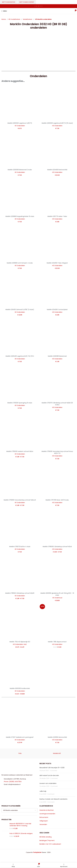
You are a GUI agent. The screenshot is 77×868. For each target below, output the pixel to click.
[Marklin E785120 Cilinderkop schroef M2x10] (20, 573)
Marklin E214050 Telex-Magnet (57, 263)
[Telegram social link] (42, 6)
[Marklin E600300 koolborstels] (20, 668)
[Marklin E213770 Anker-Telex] (57, 196)
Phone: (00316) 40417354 (13, 782)
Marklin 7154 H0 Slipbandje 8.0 (20, 642)
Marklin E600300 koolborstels (20, 688)
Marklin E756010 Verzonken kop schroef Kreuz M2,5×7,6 (57, 452)
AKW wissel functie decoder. (49, 775)
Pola (20, 753)
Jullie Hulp (43, 791)
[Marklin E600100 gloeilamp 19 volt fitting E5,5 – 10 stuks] (57, 573)
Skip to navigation (9, 2)
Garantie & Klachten (47, 810)
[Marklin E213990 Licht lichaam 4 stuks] (20, 243)
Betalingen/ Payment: (47, 841)
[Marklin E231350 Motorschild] (57, 717)
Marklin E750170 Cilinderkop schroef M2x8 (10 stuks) (57, 404)
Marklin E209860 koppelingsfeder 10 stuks (20, 216)
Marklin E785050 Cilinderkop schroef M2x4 (57, 547)
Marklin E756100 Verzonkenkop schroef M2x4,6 (20, 500)
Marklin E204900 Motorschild (57, 170)
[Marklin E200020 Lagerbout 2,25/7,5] (20, 103)
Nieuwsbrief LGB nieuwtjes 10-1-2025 (52, 768)
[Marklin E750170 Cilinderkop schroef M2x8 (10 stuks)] (57, 383)
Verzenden (43, 824)
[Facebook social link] (35, 6)
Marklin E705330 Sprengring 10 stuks (20, 403)
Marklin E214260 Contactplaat (57, 310)
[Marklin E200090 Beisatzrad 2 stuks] (20, 150)
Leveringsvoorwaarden (47, 814)
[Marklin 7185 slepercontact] (57, 622)
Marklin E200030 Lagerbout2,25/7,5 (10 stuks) (57, 123)
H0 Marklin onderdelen (43, 19)
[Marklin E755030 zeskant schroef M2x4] (20, 431)
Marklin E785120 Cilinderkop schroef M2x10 (20, 593)
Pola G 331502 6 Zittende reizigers (21, 834)
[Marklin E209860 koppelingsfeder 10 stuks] (20, 196)
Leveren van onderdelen (48, 783)
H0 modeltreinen (15, 19)
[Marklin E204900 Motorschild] (57, 150)
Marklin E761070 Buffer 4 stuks (20, 547)
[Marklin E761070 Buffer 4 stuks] (20, 526)
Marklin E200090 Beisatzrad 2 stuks (20, 170)
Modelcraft (57, 753)
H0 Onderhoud (57, 598)
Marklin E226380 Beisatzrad (57, 356)
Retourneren (44, 817)
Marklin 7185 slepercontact (57, 642)
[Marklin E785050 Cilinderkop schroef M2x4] (57, 526)
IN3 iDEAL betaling (46, 837)
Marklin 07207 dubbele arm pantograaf (20, 737)
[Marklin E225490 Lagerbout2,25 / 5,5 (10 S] (20, 336)
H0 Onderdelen (20, 126)
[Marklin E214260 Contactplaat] (57, 289)
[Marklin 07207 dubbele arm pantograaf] (20, 717)
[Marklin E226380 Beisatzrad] (57, 336)
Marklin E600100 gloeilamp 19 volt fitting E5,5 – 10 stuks (57, 594)
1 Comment (53, 771)
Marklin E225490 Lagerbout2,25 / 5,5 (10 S (20, 356)
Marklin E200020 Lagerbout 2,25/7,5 (20, 123)
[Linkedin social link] (40, 6)
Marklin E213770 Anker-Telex (57, 216)
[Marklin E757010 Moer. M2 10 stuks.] (57, 480)
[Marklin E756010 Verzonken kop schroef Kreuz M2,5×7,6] (57, 431)
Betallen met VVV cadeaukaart (50, 844)
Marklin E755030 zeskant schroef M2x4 (20, 451)
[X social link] (37, 6)
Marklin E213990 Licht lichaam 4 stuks (20, 263)
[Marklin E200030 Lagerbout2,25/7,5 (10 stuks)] (57, 103)
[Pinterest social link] (38, 6)
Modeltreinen (28, 19)
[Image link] (18, 767)
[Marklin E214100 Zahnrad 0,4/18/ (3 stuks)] (20, 289)
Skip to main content (27, 2)
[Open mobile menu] (4, 11)
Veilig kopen (44, 821)
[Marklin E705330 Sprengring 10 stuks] (20, 383)
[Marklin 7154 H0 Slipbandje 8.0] (20, 622)
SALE (25, 644)
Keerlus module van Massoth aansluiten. (54, 799)
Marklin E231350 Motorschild (57, 737)
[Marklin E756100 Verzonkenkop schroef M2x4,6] (20, 480)
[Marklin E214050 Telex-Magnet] (57, 243)
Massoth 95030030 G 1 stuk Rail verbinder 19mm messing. (20, 825)
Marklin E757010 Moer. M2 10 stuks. (57, 500)
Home (4, 19)
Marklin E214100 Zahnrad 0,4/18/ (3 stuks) (20, 310)
